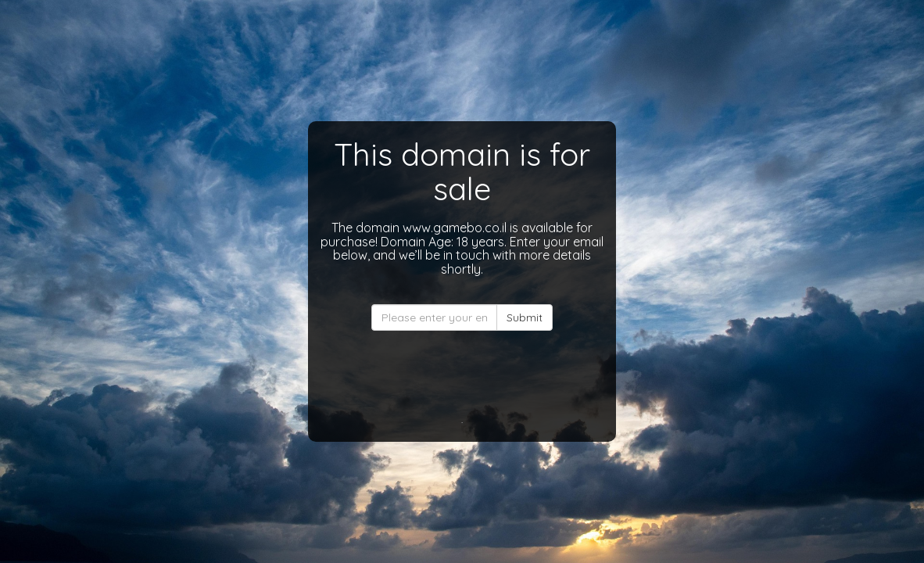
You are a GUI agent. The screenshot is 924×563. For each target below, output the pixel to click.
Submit (525, 317)
